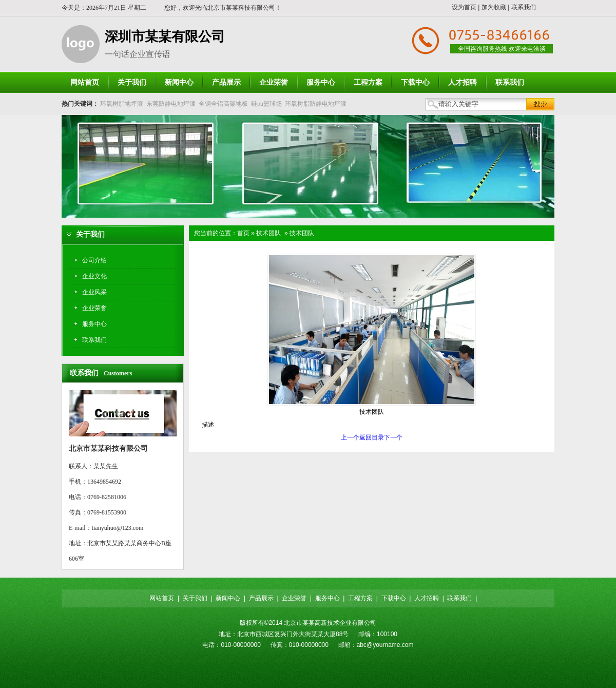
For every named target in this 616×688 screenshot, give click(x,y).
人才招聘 (427, 598)
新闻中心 (228, 598)
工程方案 (360, 598)
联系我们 (524, 7)
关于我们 (195, 598)
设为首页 (464, 7)
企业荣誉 (294, 598)
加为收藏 (494, 7)
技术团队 (268, 233)
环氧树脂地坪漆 (122, 104)
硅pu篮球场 (266, 104)
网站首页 (162, 598)
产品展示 (261, 598)
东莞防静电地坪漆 (171, 104)
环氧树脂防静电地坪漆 (316, 104)
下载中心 (394, 598)
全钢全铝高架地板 (223, 104)
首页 (243, 233)
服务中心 (328, 598)
